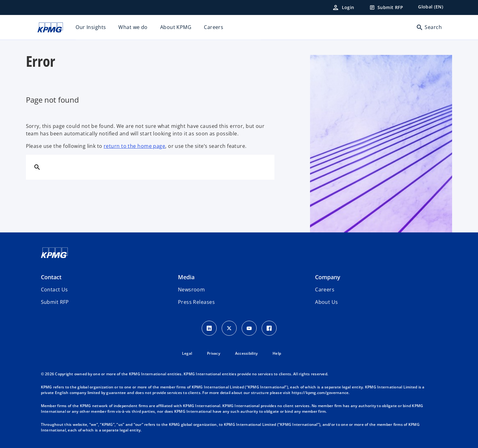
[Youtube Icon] (249, 328)
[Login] (343, 7)
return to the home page (134, 146)
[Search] (37, 167)
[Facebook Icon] (269, 328)
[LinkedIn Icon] (209, 328)
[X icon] (229, 328)
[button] (55, 302)
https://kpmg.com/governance (320, 393)
